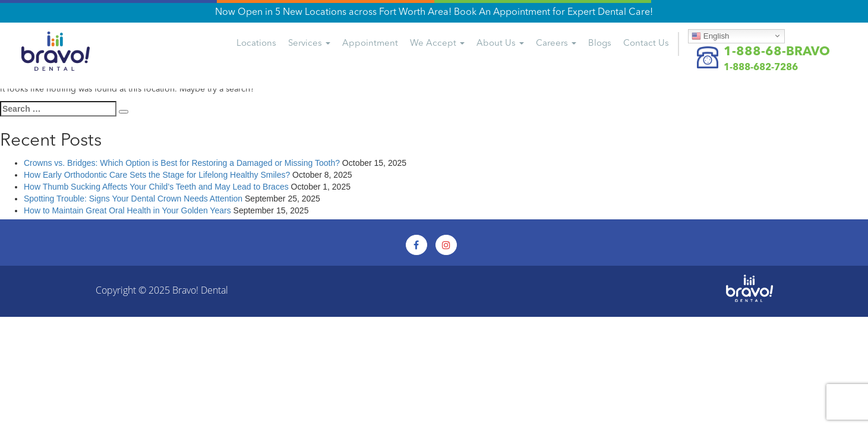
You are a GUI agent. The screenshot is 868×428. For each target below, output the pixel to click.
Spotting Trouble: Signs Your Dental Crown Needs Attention (133, 199)
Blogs (600, 44)
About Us (500, 44)
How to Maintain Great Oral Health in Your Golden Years (127, 210)
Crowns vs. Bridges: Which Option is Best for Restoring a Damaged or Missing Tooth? (182, 163)
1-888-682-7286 (761, 68)
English (710, 36)
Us (646, 44)
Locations (256, 44)
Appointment (370, 44)
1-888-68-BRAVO (777, 52)
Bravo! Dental (200, 290)
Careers (556, 44)
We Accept (437, 44)
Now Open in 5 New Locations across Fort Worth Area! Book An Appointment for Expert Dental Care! (434, 12)
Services (309, 44)
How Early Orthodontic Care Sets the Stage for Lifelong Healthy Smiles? (157, 175)
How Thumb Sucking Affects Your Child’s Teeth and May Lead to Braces (156, 187)
